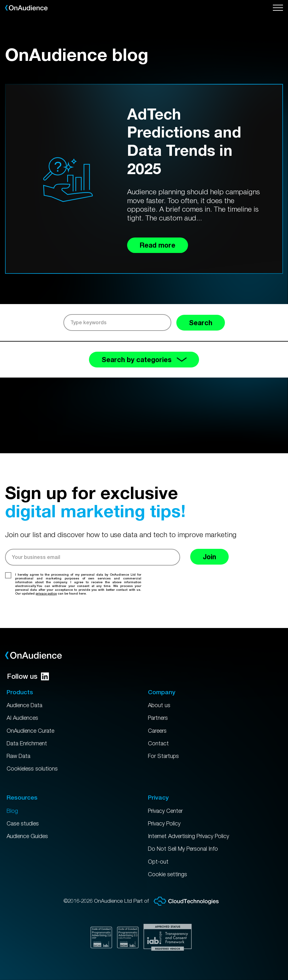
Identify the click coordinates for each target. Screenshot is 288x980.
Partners (159, 713)
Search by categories (144, 361)
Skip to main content (0, 0)
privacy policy (46, 595)
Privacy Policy (166, 822)
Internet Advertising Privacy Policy (192, 835)
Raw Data (20, 753)
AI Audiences (24, 713)
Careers (158, 727)
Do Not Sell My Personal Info (186, 848)
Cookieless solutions (33, 766)
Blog (13, 808)
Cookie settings (168, 874)
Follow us (28, 671)
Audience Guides (29, 835)
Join (211, 559)
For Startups (165, 753)
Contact (159, 740)
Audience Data (26, 701)
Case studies (24, 822)
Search (199, 323)
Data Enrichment (29, 740)
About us (160, 701)
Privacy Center (167, 808)
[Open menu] (278, 8)
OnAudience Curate (33, 727)
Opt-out (159, 861)
